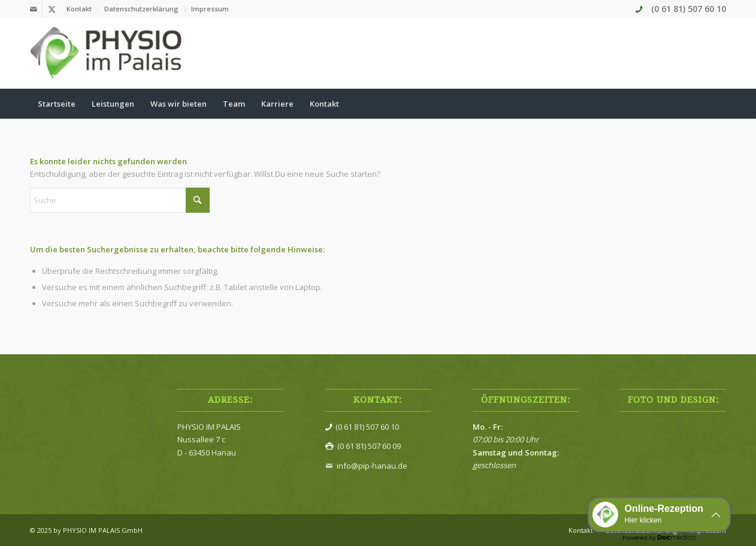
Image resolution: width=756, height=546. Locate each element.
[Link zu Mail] (33, 9)
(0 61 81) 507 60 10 (689, 9)
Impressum (210, 9)
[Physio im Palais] (107, 53)
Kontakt (79, 9)
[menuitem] (79, 9)
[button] (659, 515)
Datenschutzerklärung (141, 9)
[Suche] (718, 104)
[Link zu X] (52, 9)
